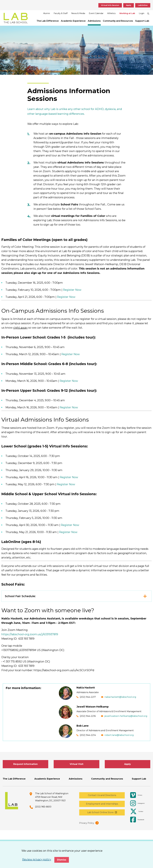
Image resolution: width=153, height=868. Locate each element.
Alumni (47, 13)
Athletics (111, 13)
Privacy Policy (87, 823)
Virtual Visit (76, 764)
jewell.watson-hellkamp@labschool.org (126, 716)
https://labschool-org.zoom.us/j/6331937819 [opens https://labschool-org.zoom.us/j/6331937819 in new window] (30, 634)
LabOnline (143, 5)
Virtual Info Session (110, 5)
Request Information (25, 764)
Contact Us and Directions (102, 795)
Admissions (94, 21)
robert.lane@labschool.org (119, 735)
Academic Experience (73, 21)
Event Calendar (96, 13)
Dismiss (62, 860)
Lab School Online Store (100, 812)
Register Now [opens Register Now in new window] (72, 290)
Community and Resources (118, 21)
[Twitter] (139, 812)
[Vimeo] (139, 795)
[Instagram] (139, 803)
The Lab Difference (48, 21)
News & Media (78, 13)
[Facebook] (139, 820)
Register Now (69, 477)
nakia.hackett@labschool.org (120, 697)
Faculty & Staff (61, 13)
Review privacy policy (37, 859)
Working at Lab (127, 13)
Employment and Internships (102, 804)
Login (142, 13)
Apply (129, 5)
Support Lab (142, 21)
